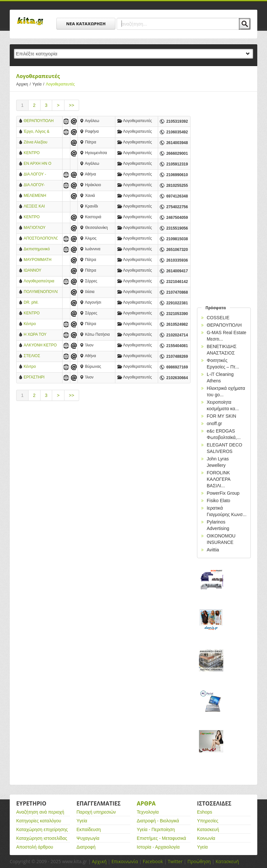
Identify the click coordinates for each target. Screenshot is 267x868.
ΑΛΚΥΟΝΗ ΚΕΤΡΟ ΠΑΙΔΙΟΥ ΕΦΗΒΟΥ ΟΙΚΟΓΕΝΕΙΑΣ (40, 346)
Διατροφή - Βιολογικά (158, 821)
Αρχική (99, 861)
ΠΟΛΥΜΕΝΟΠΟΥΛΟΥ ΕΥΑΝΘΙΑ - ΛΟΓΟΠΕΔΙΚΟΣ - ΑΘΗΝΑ (41, 292)
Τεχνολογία (148, 812)
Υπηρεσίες (208, 821)
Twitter (175, 861)
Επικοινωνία (125, 861)
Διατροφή (86, 847)
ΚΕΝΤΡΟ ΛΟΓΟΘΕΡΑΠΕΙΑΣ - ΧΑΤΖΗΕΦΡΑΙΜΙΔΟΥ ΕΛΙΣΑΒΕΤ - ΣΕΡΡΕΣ (41, 314)
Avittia (213, 550)
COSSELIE (218, 318)
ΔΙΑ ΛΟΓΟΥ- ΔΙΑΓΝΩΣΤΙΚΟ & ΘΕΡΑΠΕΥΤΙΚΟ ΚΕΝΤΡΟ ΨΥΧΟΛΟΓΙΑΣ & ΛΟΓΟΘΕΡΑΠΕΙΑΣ (40, 185)
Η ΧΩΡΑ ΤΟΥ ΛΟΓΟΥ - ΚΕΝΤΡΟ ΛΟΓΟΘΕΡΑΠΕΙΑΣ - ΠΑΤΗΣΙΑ (40, 335)
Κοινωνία (206, 838)
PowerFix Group (223, 493)
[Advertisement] (103, 461)
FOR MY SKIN (221, 416)
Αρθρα (146, 803)
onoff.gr (214, 423)
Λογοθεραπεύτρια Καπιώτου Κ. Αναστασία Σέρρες (40, 282)
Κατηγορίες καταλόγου (39, 821)
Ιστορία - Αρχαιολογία (158, 847)
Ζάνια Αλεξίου (35, 142)
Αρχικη (24, 84)
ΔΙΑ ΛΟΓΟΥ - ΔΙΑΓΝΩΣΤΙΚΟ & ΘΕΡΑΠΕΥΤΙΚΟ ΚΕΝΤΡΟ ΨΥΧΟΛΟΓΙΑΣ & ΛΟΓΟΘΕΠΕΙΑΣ (38, 175)
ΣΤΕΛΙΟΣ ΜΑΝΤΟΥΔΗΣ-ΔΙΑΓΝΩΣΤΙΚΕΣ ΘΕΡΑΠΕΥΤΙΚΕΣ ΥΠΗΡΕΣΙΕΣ (38, 356)
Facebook (153, 861)
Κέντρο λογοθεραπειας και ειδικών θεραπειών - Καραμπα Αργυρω (41, 367)
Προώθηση (199, 861)
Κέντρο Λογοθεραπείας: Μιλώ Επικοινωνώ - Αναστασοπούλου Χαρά (40, 324)
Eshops (205, 812)
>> (72, 105)
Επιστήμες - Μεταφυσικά (161, 838)
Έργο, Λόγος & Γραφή (36, 132)
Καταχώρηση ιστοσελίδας (42, 838)
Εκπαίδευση (89, 829)
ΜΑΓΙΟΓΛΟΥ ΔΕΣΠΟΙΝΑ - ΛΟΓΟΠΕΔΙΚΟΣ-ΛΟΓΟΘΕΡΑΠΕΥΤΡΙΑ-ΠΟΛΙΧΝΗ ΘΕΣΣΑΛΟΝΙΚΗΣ (41, 228)
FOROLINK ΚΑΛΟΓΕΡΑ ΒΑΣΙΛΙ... (219, 479)
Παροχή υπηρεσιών (96, 812)
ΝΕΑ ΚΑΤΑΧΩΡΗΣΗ (86, 24)
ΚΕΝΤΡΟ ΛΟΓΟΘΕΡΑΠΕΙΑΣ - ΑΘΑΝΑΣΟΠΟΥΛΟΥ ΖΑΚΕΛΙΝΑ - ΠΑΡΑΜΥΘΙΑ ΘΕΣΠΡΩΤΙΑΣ (41, 153)
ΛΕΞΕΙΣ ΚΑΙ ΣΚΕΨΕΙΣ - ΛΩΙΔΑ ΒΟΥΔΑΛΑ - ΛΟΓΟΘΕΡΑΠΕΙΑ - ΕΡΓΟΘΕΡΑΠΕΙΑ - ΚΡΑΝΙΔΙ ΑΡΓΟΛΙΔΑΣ (40, 207)
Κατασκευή (208, 829)
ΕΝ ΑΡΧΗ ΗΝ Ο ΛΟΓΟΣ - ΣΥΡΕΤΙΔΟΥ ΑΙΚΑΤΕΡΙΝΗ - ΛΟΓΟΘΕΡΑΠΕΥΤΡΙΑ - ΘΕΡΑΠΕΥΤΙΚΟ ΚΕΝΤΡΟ (41, 164)
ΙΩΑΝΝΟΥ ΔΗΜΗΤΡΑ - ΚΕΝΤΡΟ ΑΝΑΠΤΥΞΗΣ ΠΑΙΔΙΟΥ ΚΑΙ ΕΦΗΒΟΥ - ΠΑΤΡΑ (40, 271)
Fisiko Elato (218, 501)
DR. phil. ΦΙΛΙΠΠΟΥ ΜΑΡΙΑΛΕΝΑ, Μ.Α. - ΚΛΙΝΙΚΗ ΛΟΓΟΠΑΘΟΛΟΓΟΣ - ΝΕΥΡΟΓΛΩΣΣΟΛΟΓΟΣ (41, 303)
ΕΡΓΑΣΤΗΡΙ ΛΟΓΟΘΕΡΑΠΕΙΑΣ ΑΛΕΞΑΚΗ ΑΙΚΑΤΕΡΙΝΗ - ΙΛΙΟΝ (40, 378)
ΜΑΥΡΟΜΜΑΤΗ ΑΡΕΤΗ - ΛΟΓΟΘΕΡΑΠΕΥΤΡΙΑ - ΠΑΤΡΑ (41, 260)
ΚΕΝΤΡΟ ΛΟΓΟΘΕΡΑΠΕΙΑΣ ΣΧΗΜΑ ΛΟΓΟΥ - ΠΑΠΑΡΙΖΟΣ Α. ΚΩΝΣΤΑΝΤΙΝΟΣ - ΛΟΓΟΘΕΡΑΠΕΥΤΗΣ (41, 217)
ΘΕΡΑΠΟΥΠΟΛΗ (39, 121)
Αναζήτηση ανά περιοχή (40, 812)
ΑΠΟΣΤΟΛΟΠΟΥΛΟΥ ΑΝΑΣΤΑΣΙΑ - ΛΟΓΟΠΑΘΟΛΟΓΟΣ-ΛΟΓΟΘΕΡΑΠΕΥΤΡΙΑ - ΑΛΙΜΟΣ (41, 239)
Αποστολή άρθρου (35, 847)
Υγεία (39, 84)
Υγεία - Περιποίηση (156, 829)
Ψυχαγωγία (88, 838)
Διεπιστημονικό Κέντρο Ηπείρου (38, 249)
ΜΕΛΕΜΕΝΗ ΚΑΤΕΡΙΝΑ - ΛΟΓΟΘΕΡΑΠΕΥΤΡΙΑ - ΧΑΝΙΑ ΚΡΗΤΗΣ (41, 196)
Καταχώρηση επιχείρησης (42, 829)
